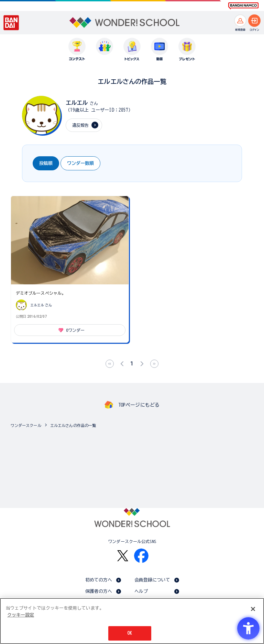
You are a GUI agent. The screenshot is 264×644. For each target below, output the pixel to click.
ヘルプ (141, 591)
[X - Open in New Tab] (123, 556)
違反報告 (81, 125)
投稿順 (46, 163)
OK (130, 633)
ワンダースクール (26, 425)
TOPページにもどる (139, 405)
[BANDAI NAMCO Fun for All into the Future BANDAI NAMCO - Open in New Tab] (243, 6)
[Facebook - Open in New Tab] (141, 556)
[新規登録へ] (240, 21)
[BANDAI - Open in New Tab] (11, 23)
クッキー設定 (21, 615)
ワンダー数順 (80, 163)
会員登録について (152, 580)
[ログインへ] (254, 21)
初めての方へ (99, 580)
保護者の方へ (99, 591)
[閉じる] (253, 609)
